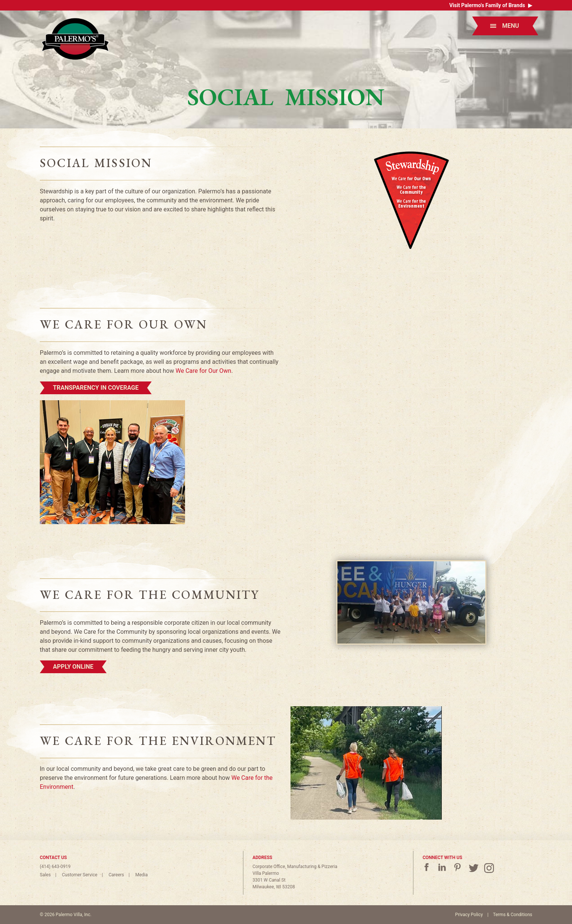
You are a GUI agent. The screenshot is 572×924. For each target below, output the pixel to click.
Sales (45, 875)
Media (141, 875)
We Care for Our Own (203, 371)
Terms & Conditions (513, 915)
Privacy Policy (469, 915)
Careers (116, 875)
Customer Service (80, 875)
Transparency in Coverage (96, 388)
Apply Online (73, 667)
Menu (505, 26)
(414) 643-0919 (55, 867)
